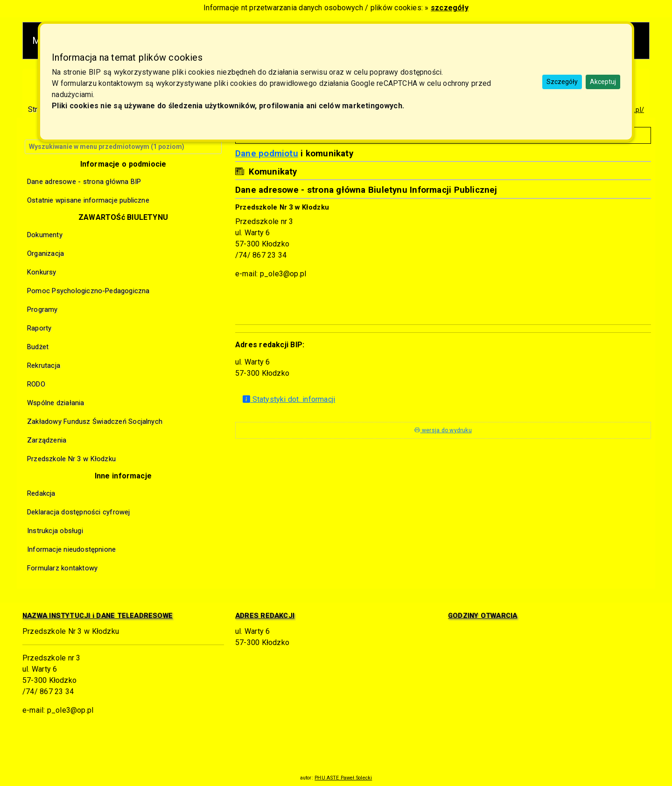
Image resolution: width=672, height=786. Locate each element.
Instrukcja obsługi (55, 531)
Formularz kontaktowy (62, 568)
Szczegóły (562, 82)
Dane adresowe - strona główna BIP (84, 182)
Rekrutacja (44, 365)
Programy (42, 309)
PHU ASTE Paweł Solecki (343, 778)
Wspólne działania (56, 403)
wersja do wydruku (443, 430)
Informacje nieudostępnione (71, 549)
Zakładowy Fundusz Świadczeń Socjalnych (95, 421)
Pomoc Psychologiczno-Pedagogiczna (88, 291)
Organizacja (45, 253)
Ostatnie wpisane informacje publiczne (88, 200)
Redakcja (41, 493)
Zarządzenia (47, 440)
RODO (36, 384)
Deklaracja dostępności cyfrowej (78, 512)
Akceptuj (603, 82)
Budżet (38, 347)
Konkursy (42, 272)
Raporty (39, 328)
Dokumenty (45, 235)
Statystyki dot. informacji (289, 399)
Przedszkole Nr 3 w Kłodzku (71, 459)
